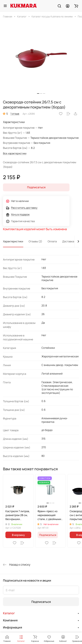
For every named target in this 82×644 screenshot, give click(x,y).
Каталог (9, 613)
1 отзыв (15, 114)
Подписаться (41, 602)
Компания (10, 620)
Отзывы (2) (35, 241)
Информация (13, 627)
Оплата (52, 241)
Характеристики (13, 241)
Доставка (68, 241)
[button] (38, 93)
